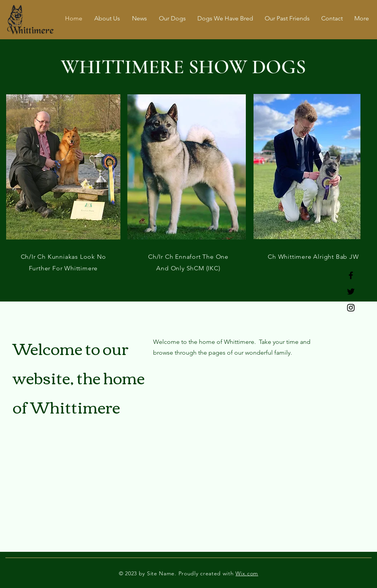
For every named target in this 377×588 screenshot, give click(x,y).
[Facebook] (351, 275)
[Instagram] (351, 308)
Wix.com (247, 573)
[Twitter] (351, 291)
